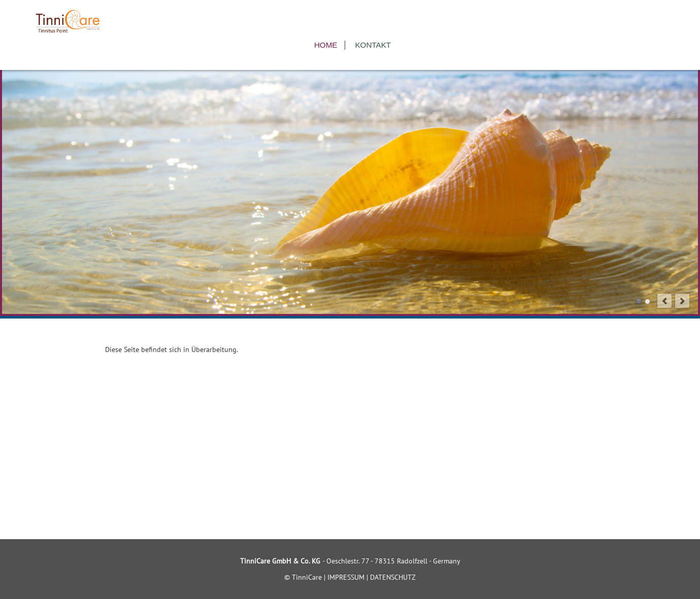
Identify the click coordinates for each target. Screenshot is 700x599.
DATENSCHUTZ (393, 577)
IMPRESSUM (346, 577)
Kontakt (373, 45)
